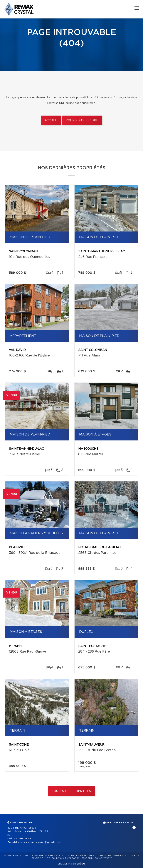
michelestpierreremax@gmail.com (39, 842)
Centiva (79, 863)
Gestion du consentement (97, 858)
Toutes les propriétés (71, 791)
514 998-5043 (22, 839)
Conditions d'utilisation (66, 858)
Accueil (51, 120)
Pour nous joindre (82, 120)
